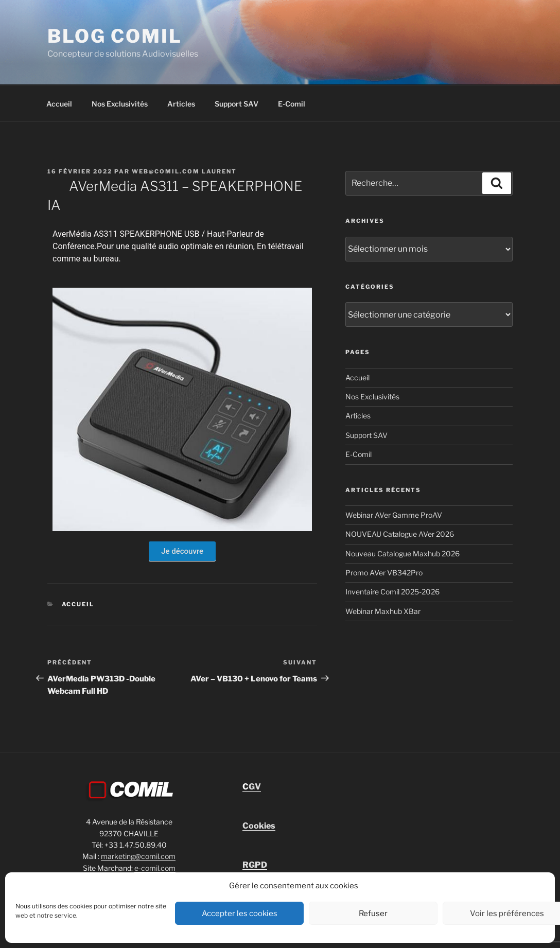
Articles (181, 104)
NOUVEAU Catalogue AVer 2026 (400, 534)
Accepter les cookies (240, 914)
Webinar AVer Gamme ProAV (394, 515)
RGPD (255, 865)
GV (252, 787)
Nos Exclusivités (120, 104)
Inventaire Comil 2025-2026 (392, 592)
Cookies (259, 826)
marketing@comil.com (138, 856)
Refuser (373, 914)
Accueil (59, 104)
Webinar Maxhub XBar (383, 611)
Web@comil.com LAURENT (184, 171)
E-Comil (292, 104)
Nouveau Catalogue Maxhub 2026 (402, 554)
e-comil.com (155, 868)
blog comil (115, 36)
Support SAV (237, 104)
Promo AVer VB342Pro (384, 573)
